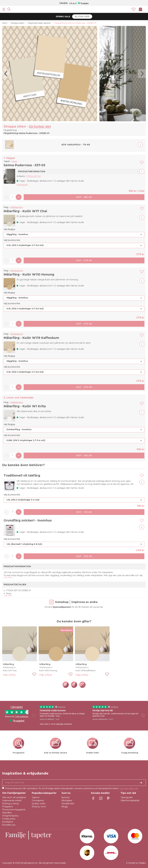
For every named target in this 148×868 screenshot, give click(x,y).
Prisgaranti (8, 807)
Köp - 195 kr (84, 512)
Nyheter (66, 797)
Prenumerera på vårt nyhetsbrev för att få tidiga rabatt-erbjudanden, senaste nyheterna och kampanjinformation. (72, 788)
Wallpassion (17, 207)
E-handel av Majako (136, 863)
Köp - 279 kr (84, 260)
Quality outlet (39, 804)
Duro (14, 161)
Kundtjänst (8, 822)
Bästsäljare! (67, 630)
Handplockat (68, 804)
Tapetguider (127, 797)
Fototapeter (38, 800)
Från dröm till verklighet (14, 797)
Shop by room (39, 807)
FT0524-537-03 (33, 176)
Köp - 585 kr (84, 197)
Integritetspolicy (10, 816)
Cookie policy (9, 819)
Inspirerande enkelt (12, 800)
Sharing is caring (10, 804)
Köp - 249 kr (84, 556)
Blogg (65, 807)
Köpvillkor (7, 813)
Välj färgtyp (9, 229)
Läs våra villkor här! (129, 788)
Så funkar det (40, 126)
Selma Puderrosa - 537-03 (24, 165)
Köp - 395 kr (84, 456)
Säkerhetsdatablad (130, 800)
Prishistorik (22, 185)
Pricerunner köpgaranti (14, 810)
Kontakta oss (9, 825)
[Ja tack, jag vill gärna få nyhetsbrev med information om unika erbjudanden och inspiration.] (74, 783)
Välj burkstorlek (12, 240)
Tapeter (36, 797)
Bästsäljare (67, 800)
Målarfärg (8, 664)
